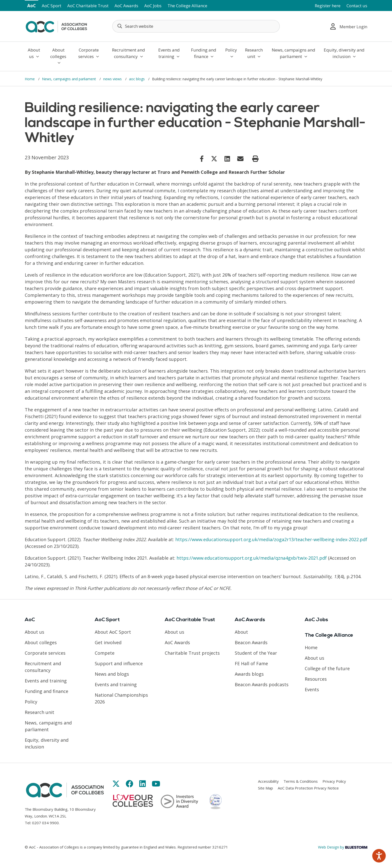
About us (34, 53)
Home (30, 79)
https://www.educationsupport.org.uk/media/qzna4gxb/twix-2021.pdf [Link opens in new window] (252, 558)
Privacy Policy (334, 781)
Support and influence (119, 663)
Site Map (265, 788)
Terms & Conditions (301, 781)
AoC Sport (51, 6)
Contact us (357, 6)
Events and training (169, 53)
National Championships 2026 (121, 698)
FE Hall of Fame (251, 663)
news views (113, 79)
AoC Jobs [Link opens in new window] (153, 6)
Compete (105, 653)
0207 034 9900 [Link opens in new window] (45, 823)
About (241, 632)
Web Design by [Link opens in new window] (343, 847)
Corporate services (89, 53)
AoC (31, 6)
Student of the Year (256, 653)
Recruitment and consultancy (128, 53)
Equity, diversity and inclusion (344, 53)
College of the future (327, 668)
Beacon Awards (251, 642)
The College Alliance (187, 6)
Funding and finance (204, 53)
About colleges (58, 56)
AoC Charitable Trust (88, 6)
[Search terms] (196, 26)
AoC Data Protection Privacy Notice (308, 788)
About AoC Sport (113, 632)
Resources (316, 679)
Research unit (254, 53)
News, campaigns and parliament (293, 53)
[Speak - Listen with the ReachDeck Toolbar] (379, 856)
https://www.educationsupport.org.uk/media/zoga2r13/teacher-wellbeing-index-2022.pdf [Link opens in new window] (271, 539)
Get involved (108, 642)
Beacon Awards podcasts (262, 684)
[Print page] (255, 159)
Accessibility (268, 781)
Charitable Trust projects (192, 653)
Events (312, 689)
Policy (231, 53)
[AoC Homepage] (56, 26)
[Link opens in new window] (202, 159)
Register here (328, 6)
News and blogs (112, 674)
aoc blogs (137, 79)
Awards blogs (249, 674)
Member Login (349, 26)
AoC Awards (126, 6)
